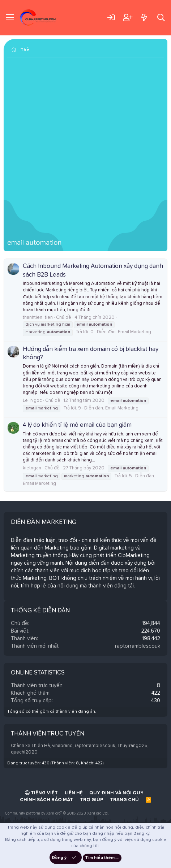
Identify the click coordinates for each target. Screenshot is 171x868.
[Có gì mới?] (144, 18)
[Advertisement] (85, 150)
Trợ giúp (92, 800)
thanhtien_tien (38, 318)
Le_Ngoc (32, 401)
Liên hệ (74, 793)
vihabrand (62, 746)
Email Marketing (134, 332)
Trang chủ (124, 800)
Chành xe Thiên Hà (30, 746)
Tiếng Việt (41, 793)
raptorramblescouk (138, 646)
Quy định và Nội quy (116, 793)
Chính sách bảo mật (46, 800)
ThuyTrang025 (132, 746)
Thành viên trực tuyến (48, 734)
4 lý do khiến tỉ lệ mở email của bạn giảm (77, 425)
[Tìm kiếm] (161, 18)
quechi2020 (24, 752)
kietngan (32, 468)
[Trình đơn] (10, 18)
